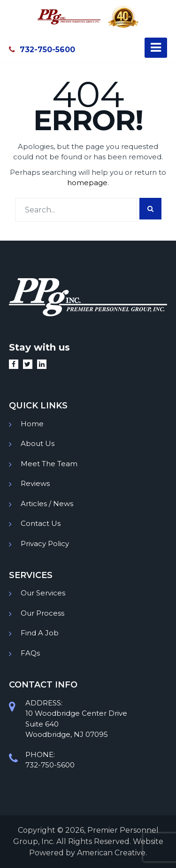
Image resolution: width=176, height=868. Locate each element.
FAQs (30, 653)
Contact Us (41, 523)
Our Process (42, 613)
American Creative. (112, 853)
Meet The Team (49, 464)
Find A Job (40, 633)
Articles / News (47, 504)
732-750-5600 (42, 50)
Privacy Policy (45, 543)
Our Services (43, 593)
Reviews (35, 483)
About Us (38, 443)
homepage (87, 183)
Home (32, 424)
